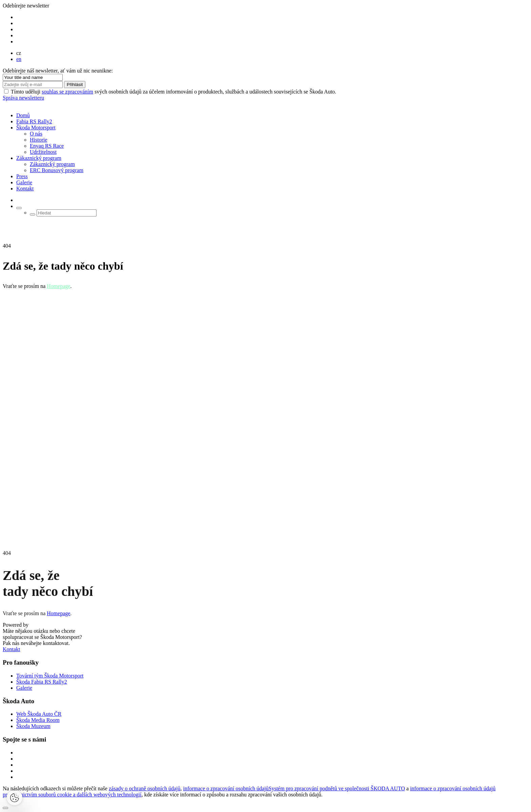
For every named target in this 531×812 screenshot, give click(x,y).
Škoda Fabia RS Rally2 (42, 682)
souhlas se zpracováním (67, 92)
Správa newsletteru (23, 98)
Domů (23, 115)
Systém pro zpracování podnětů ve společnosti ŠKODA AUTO (337, 788)
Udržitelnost (43, 152)
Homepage (58, 286)
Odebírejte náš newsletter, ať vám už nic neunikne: (58, 71)
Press (22, 176)
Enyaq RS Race (47, 146)
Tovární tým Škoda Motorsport (50, 676)
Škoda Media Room (38, 720)
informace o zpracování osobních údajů (226, 788)
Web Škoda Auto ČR (39, 714)
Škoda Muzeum (33, 726)
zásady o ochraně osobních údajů (144, 788)
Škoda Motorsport (36, 128)
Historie (39, 140)
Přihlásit (75, 85)
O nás (36, 134)
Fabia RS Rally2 (34, 121)
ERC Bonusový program (57, 170)
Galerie (24, 182)
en (19, 59)
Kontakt (25, 189)
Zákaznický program (39, 158)
